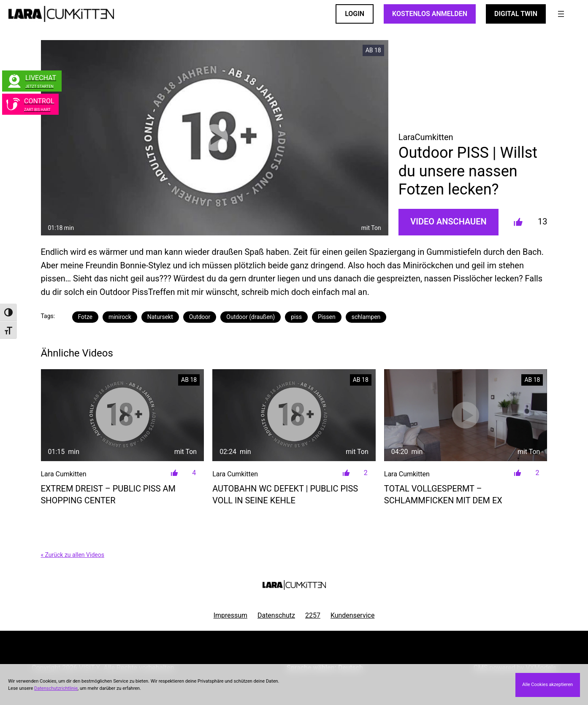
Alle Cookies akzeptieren (547, 685)
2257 (313, 615)
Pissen (327, 317)
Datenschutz (276, 615)
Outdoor (200, 317)
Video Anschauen (448, 221)
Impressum (230, 615)
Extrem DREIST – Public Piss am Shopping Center (108, 494)
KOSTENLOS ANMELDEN (430, 14)
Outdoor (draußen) (251, 317)
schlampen (366, 317)
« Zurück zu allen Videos (73, 555)
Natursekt (160, 317)
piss (296, 317)
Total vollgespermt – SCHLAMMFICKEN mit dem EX (443, 494)
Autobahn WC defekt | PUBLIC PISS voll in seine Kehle (285, 494)
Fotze (85, 317)
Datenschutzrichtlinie (56, 688)
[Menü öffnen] (561, 14)
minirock (120, 317)
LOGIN (355, 14)
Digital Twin (516, 14)
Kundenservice (352, 615)
